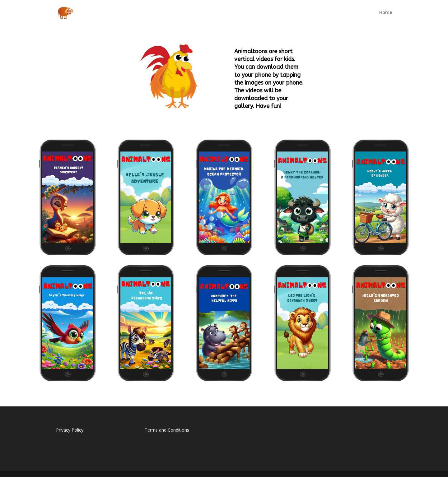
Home (386, 13)
